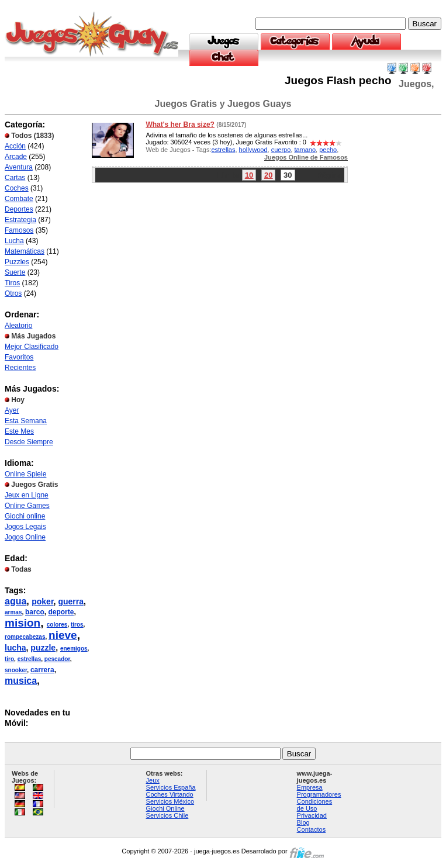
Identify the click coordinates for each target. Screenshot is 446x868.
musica (21, 681)
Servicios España (171, 787)
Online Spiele (25, 474)
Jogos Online (25, 537)
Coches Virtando (170, 794)
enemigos (74, 649)
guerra (71, 601)
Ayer (12, 410)
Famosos (19, 230)
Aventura (19, 167)
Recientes (20, 368)
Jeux (153, 780)
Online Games (27, 506)
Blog (303, 822)
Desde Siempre (29, 442)
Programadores (319, 794)
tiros (77, 625)
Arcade (16, 157)
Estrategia (20, 220)
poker (42, 601)
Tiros (12, 283)
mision (23, 623)
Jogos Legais (25, 527)
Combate (19, 199)
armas (13, 612)
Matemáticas (25, 251)
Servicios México (170, 801)
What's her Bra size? (180, 125)
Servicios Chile (167, 815)
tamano (305, 150)
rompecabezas (25, 637)
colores (57, 625)
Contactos (312, 829)
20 (268, 175)
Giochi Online (165, 808)
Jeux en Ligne (27, 495)
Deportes (19, 209)
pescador (57, 659)
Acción (15, 146)
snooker (16, 670)
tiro (9, 659)
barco (35, 612)
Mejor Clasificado (32, 347)
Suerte (15, 272)
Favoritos (19, 357)
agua (15, 601)
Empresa (310, 787)
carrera (42, 670)
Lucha (14, 241)
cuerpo (281, 150)
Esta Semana (26, 421)
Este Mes (19, 431)
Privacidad (312, 815)
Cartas (15, 178)
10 (249, 175)
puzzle (43, 648)
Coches (17, 188)
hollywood (253, 150)
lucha (15, 648)
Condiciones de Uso (315, 805)
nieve (63, 635)
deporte (61, 612)
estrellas (30, 659)
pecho (328, 150)
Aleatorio (18, 326)
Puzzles (17, 262)
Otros (13, 293)
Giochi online (25, 516)
